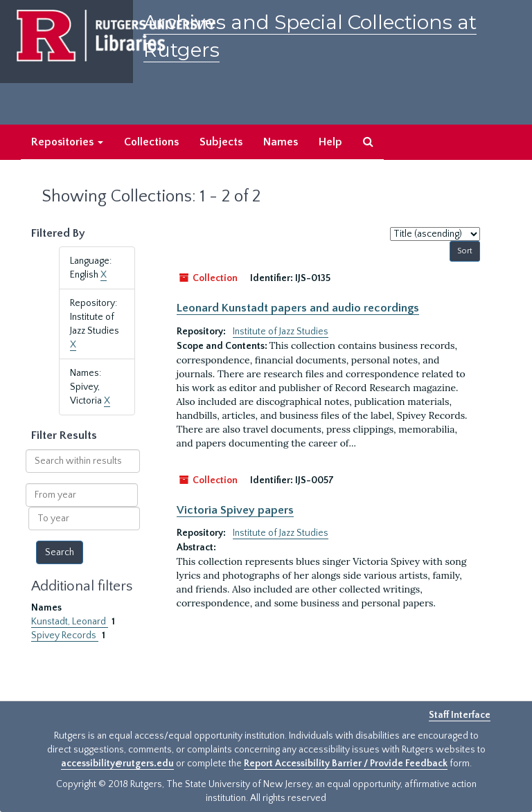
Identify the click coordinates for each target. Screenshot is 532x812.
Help (330, 142)
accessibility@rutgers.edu (117, 764)
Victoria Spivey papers (235, 510)
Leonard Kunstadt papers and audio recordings (298, 308)
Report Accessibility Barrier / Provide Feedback (346, 764)
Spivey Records (65, 635)
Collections (151, 142)
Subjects (221, 142)
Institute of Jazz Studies (281, 332)
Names (281, 142)
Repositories (67, 142)
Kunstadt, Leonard (70, 622)
